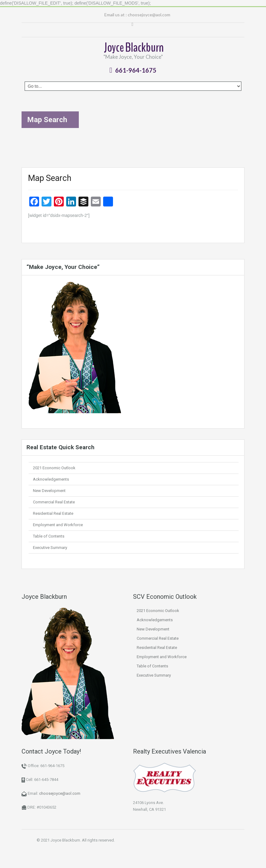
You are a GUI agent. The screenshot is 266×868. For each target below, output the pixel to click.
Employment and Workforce (58, 525)
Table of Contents (49, 536)
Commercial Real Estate (54, 502)
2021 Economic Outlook (54, 468)
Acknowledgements (51, 479)
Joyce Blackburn (134, 48)
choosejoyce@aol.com (149, 15)
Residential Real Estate (53, 513)
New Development (49, 491)
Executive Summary (50, 548)
